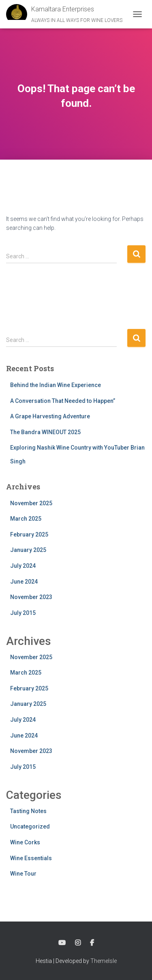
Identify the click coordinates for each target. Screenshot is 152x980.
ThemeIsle (104, 961)
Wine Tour (23, 874)
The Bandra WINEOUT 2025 (45, 432)
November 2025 (31, 503)
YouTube (62, 943)
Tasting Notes (28, 811)
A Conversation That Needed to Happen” (63, 401)
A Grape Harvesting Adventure (50, 416)
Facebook (92, 943)
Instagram (78, 943)
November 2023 (31, 597)
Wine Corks (25, 842)
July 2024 (23, 566)
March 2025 (26, 519)
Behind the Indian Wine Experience (56, 385)
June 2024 (24, 582)
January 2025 (28, 550)
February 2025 (29, 534)
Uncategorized (30, 826)
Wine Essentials (31, 858)
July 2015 (23, 613)
